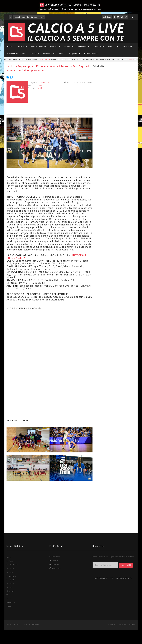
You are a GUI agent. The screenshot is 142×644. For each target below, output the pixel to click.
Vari (23, 54)
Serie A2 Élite (37, 47)
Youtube (54, 564)
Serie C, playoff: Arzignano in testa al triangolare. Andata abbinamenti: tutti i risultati (84, 59)
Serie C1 (97, 47)
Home (10, 47)
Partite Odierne (91, 54)
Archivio (26, 17)
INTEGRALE (79, 255)
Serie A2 (54, 47)
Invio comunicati (37, 17)
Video (61, 54)
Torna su (36, 624)
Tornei (33, 54)
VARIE (40, 88)
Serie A (21, 47)
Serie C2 (112, 47)
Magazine (73, 54)
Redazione (107, 17)
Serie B (67, 47)
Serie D (126, 47)
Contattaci (26, 624)
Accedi (17, 17)
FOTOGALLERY (16, 258)
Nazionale (47, 54)
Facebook (55, 557)
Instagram (55, 568)
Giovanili (11, 54)
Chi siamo (17, 624)
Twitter (54, 560)
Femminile (82, 47)
